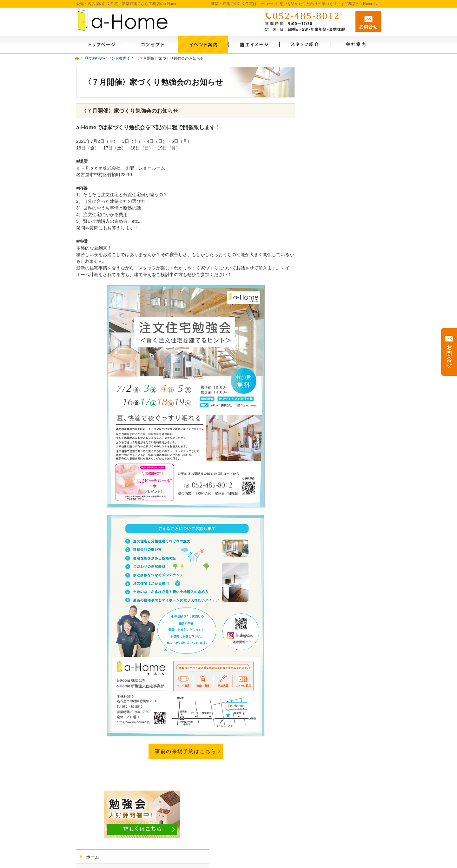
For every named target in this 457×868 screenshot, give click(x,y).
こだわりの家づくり (335, 200)
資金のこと (326, 241)
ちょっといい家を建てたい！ (344, 255)
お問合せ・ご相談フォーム (343, 810)
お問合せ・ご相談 (333, 418)
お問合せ (368, 21)
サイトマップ (328, 446)
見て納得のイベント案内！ (341, 147)
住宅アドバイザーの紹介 (339, 377)
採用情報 (324, 391)
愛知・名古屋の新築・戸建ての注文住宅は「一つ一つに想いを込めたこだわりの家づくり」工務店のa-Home (254, 856)
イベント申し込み (333, 405)
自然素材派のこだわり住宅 (341, 282)
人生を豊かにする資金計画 (341, 227)
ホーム (321, 133)
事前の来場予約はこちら (186, 751)
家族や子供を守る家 (335, 323)
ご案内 (325, 173)
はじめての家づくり (335, 309)
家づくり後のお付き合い (339, 336)
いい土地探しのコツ (335, 214)
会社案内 (324, 350)
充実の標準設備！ (333, 295)
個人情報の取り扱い (335, 432)
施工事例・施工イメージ (339, 268)
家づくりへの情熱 (333, 364)
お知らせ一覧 (328, 160)
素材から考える (330, 186)
